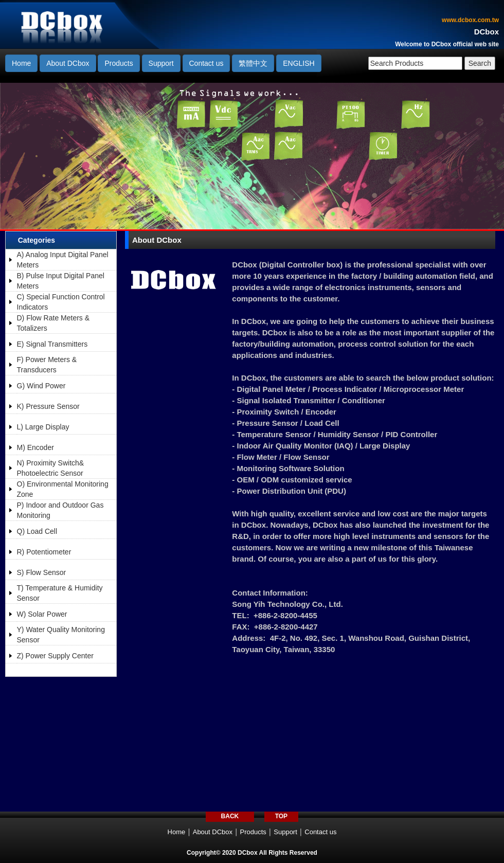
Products (119, 63)
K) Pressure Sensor (48, 406)
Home (21, 63)
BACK (230, 816)
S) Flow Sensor (42, 572)
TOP (281, 816)
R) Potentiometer (44, 552)
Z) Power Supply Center (55, 656)
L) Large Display (43, 427)
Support (161, 63)
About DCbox (68, 63)
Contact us (206, 63)
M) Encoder (35, 447)
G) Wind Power (41, 386)
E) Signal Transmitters (52, 344)
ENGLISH (299, 63)
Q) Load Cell (37, 531)
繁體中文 (253, 63)
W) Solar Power (42, 614)
